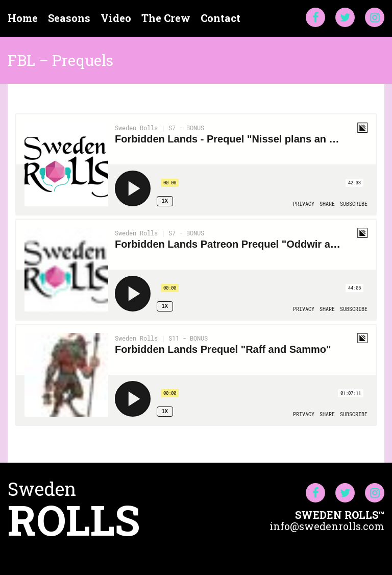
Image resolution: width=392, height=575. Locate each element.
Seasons (69, 18)
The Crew (166, 18)
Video (116, 18)
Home (23, 18)
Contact (220, 18)
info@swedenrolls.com (327, 526)
